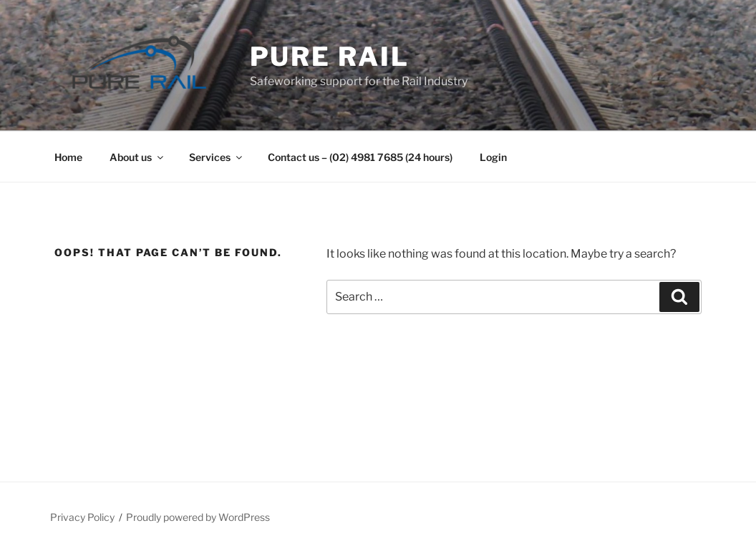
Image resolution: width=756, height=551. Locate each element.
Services (217, 157)
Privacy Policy (82, 517)
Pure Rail (330, 57)
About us (137, 157)
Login (493, 157)
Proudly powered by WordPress (198, 517)
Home (68, 157)
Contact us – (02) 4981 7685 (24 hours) (360, 157)
